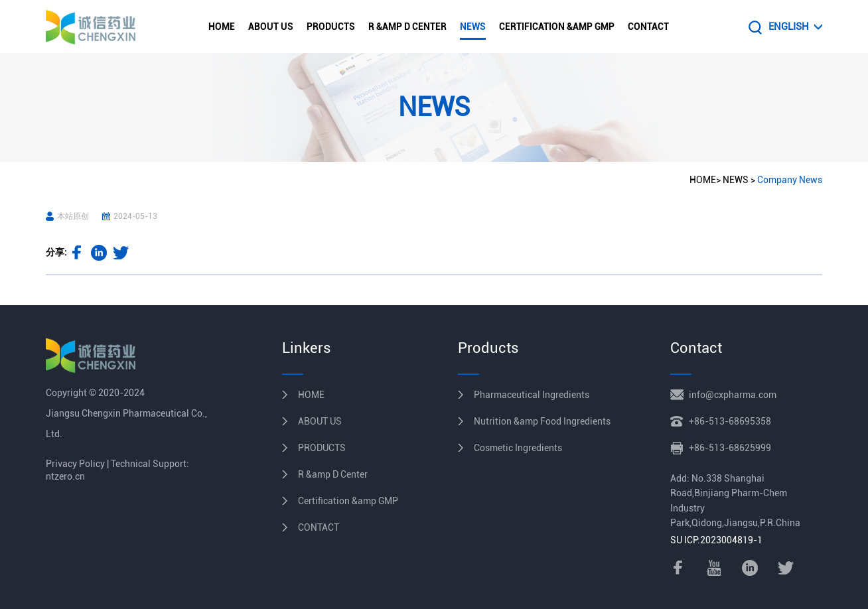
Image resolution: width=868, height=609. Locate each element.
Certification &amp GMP (557, 27)
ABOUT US (271, 27)
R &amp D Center (407, 27)
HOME (222, 27)
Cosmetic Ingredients (518, 448)
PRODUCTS (331, 27)
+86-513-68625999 (730, 448)
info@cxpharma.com (733, 395)
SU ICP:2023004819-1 (716, 540)
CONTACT (648, 27)
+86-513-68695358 (730, 421)
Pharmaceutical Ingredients (532, 395)
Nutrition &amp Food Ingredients (542, 421)
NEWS (473, 27)
